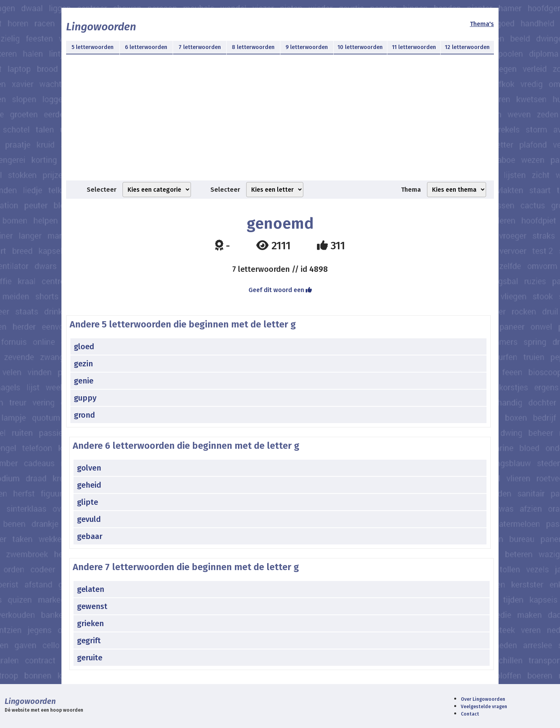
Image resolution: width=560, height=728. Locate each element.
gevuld (89, 519)
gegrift (89, 640)
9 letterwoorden (307, 47)
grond (84, 415)
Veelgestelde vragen (484, 707)
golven (89, 468)
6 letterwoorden (146, 47)
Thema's (482, 24)
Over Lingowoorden (483, 699)
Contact (470, 714)
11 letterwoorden (414, 47)
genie (84, 381)
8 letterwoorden (253, 47)
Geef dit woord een (280, 290)
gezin (83, 364)
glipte (87, 502)
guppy (85, 398)
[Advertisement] (280, 122)
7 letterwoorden (200, 47)
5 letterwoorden (93, 47)
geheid (89, 485)
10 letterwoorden (360, 47)
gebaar (90, 536)
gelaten (91, 589)
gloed (84, 346)
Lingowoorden (101, 27)
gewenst (92, 606)
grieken (90, 623)
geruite (90, 658)
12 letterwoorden (467, 47)
